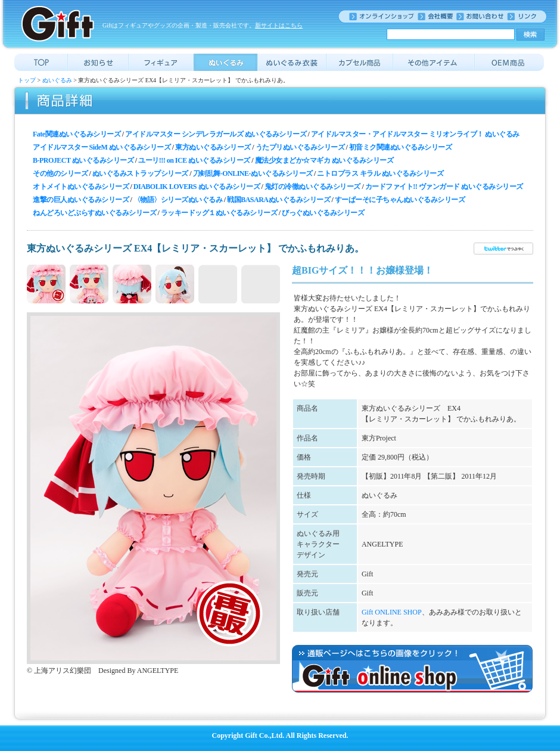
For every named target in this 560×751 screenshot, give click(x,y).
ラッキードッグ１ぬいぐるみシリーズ (219, 213)
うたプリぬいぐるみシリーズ (300, 147)
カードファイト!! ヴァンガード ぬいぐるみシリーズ (444, 187)
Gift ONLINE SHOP (392, 612)
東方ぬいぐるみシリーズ (213, 147)
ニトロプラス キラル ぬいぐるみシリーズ (380, 173)
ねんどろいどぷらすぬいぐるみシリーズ (94, 213)
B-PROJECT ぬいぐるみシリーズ (83, 160)
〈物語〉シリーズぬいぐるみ (178, 200)
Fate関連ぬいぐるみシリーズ (77, 134)
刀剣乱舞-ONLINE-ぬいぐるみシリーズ (253, 173)
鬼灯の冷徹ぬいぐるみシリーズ (312, 187)
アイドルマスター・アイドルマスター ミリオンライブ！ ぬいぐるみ (415, 134)
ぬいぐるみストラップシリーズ (140, 173)
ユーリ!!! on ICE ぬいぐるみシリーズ (194, 160)
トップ (27, 80)
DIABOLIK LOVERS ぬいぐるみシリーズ (197, 187)
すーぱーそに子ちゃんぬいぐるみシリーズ (400, 200)
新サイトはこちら (279, 25)
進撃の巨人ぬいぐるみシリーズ (81, 200)
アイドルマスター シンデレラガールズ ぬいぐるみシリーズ (216, 134)
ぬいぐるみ (57, 80)
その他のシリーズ (60, 173)
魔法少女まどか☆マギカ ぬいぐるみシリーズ (324, 160)
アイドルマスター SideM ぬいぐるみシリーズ (102, 147)
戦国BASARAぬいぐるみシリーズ (279, 200)
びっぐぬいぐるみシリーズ (323, 213)
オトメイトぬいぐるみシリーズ (81, 187)
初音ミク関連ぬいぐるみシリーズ (401, 147)
